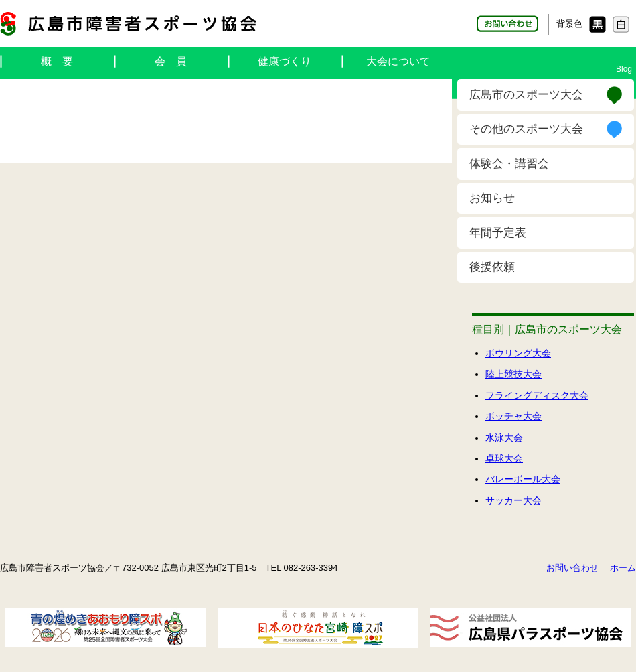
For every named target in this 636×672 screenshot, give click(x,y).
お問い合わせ (572, 568)
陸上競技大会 (513, 374)
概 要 (57, 61)
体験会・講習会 (509, 164)
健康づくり (285, 61)
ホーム (623, 568)
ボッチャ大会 (513, 416)
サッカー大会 (513, 500)
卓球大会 (504, 458)
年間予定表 (498, 233)
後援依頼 (492, 267)
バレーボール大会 (523, 479)
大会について (398, 61)
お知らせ (492, 198)
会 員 (171, 61)
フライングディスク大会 (537, 395)
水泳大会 (504, 438)
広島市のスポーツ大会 (526, 95)
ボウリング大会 (518, 353)
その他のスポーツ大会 (526, 129)
